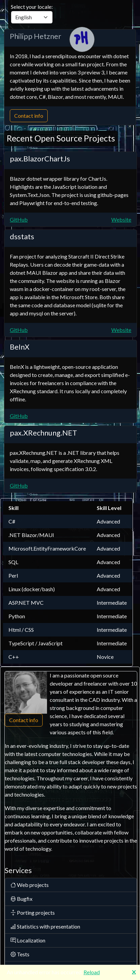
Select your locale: (32, 14)
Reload (92, 972)
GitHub (19, 219)
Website (121, 219)
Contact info (29, 116)
